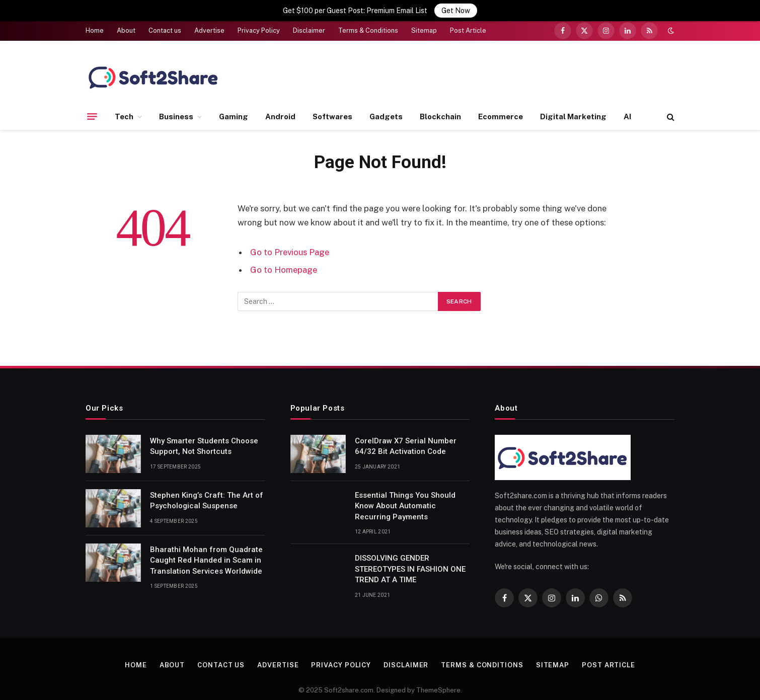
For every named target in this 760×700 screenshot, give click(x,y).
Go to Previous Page (290, 245)
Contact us (165, 23)
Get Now (456, 11)
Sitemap (424, 23)
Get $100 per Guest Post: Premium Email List (355, 11)
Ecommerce (501, 109)
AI (627, 109)
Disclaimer (309, 23)
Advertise (209, 23)
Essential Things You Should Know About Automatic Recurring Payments (405, 498)
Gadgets (386, 109)
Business (176, 109)
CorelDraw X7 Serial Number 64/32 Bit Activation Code (406, 439)
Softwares (332, 109)
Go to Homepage (284, 263)
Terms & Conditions (368, 23)
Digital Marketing (573, 109)
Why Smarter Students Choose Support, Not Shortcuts (204, 439)
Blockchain (440, 109)
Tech (124, 109)
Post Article (468, 23)
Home (95, 23)
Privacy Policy (259, 23)
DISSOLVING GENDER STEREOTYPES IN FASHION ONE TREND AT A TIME (410, 562)
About (126, 23)
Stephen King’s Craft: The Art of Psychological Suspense (207, 493)
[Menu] (92, 109)
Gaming (234, 109)
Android (280, 109)
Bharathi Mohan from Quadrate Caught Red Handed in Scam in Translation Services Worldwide (206, 553)
